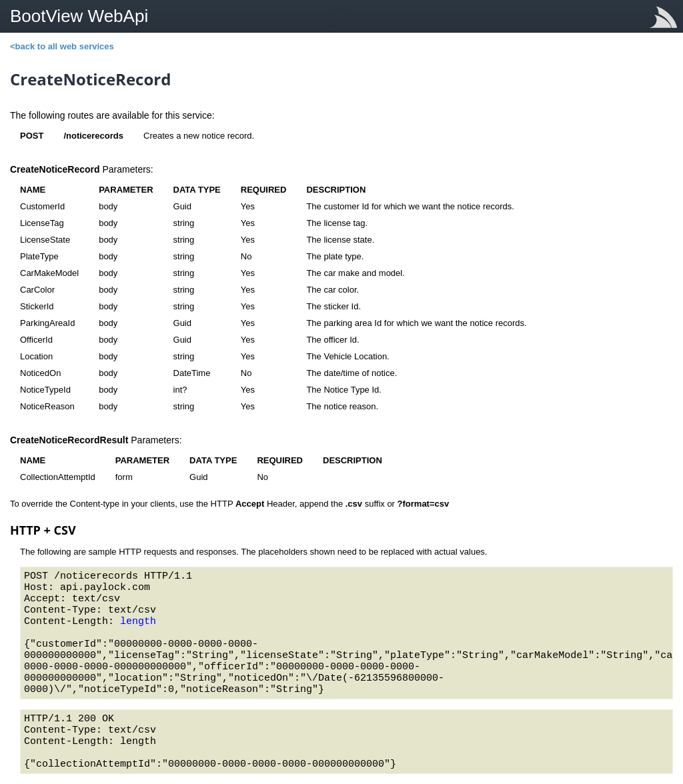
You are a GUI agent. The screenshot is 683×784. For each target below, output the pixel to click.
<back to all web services (62, 46)
